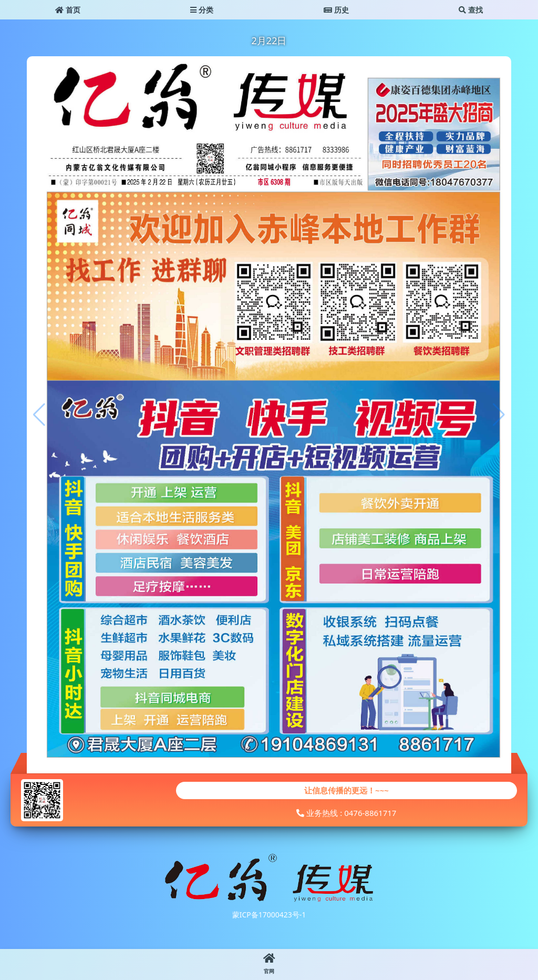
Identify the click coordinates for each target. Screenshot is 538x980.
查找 (471, 10)
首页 (68, 10)
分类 (202, 10)
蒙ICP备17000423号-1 (269, 915)
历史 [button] (336, 10)
